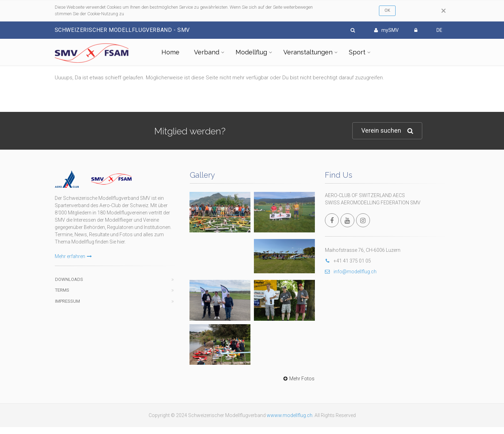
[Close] (444, 11)
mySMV (386, 30)
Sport (357, 52)
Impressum (68, 301)
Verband (207, 52)
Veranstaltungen (308, 52)
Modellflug (251, 52)
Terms (62, 290)
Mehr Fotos (298, 379)
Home (170, 52)
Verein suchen (387, 131)
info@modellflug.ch (351, 272)
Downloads (69, 279)
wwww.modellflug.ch (290, 415)
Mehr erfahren (73, 256)
